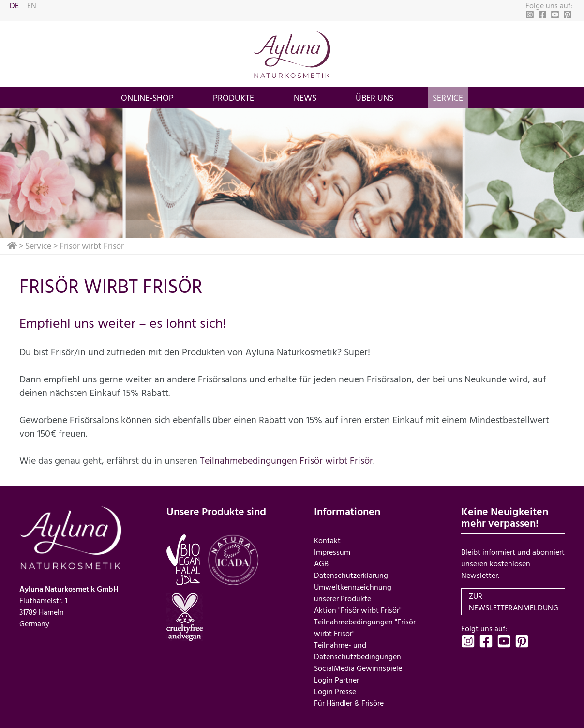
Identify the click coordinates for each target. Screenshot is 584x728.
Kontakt (327, 540)
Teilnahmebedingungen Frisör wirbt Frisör (286, 460)
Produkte (233, 98)
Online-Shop (147, 98)
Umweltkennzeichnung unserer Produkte (353, 592)
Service (448, 98)
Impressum (332, 552)
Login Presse (335, 691)
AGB (321, 563)
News (305, 98)
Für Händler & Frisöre (349, 703)
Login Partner (337, 680)
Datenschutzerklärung (351, 575)
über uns (374, 98)
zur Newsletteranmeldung (514, 602)
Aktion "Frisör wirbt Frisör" (358, 610)
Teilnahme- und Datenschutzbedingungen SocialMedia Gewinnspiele (358, 656)
